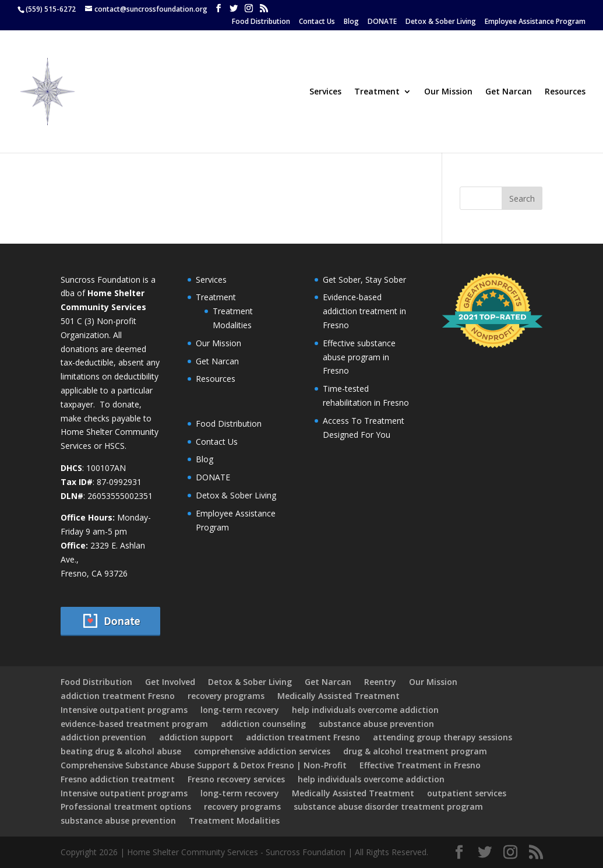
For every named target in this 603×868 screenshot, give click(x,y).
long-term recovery (240, 710)
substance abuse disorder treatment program (388, 806)
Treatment (377, 92)
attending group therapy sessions (442, 737)
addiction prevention (103, 737)
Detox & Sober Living (441, 22)
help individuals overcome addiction (365, 710)
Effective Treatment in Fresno (420, 765)
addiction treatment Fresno (118, 696)
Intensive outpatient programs (124, 710)
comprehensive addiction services (262, 751)
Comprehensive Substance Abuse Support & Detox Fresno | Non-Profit (204, 765)
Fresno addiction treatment (118, 779)
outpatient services (467, 793)
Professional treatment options (126, 806)
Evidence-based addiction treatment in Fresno (364, 311)
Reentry (380, 682)
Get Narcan (509, 92)
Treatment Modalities (234, 820)
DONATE (382, 22)
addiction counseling (263, 724)
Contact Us (317, 22)
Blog (351, 22)
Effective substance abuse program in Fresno (359, 357)
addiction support (196, 737)
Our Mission (448, 92)
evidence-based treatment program (134, 724)
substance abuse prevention (376, 724)
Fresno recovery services (236, 779)
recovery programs (226, 696)
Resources (565, 92)
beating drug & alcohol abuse (121, 751)
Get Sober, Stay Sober (364, 280)
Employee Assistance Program (535, 22)
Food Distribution (261, 22)
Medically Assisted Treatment (338, 696)
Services (325, 92)
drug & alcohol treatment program (415, 751)
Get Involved (170, 682)
